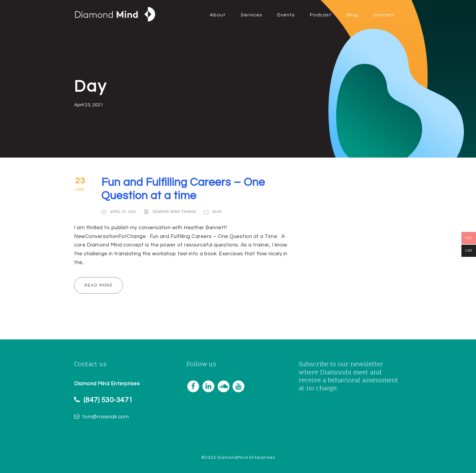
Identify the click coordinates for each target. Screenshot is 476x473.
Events (286, 15)
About (218, 15)
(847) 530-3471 (108, 400)
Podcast (321, 15)
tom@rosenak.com (106, 417)
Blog (352, 15)
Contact (384, 15)
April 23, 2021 (123, 212)
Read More (99, 285)
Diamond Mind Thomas (174, 212)
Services (252, 15)
